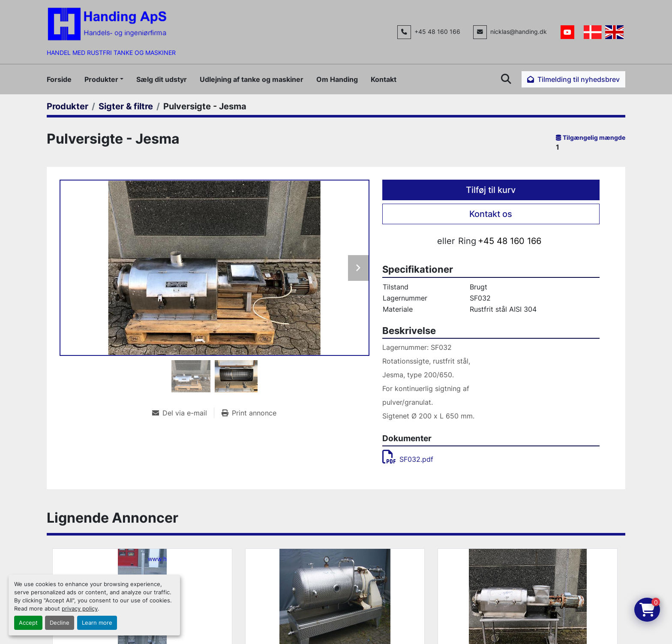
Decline (60, 623)
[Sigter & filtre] (126, 106)
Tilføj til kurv (491, 190)
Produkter (101, 79)
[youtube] (567, 32)
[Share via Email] (183, 413)
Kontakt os (491, 214)
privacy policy (80, 609)
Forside (59, 79)
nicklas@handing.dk (519, 32)
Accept (28, 623)
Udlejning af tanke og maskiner (252, 79)
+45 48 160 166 (437, 32)
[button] (104, 79)
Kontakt (384, 79)
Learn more (97, 623)
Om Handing (337, 79)
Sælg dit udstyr (162, 79)
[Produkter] (67, 106)
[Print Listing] (249, 413)
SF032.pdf (408, 459)
